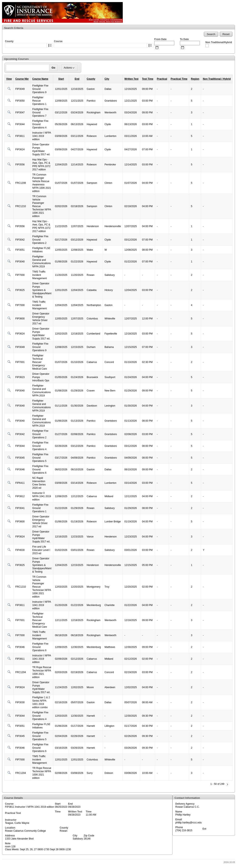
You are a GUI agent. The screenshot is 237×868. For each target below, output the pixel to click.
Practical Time (179, 79)
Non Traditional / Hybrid (217, 79)
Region (195, 79)
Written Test (131, 79)
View (9, 79)
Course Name (40, 79)
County (91, 79)
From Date (160, 39)
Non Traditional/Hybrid (219, 42)
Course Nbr (22, 79)
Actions (69, 68)
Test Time (148, 79)
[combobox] (26, 45)
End (77, 79)
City (107, 79)
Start (61, 79)
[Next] (227, 784)
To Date (184, 39)
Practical (162, 79)
